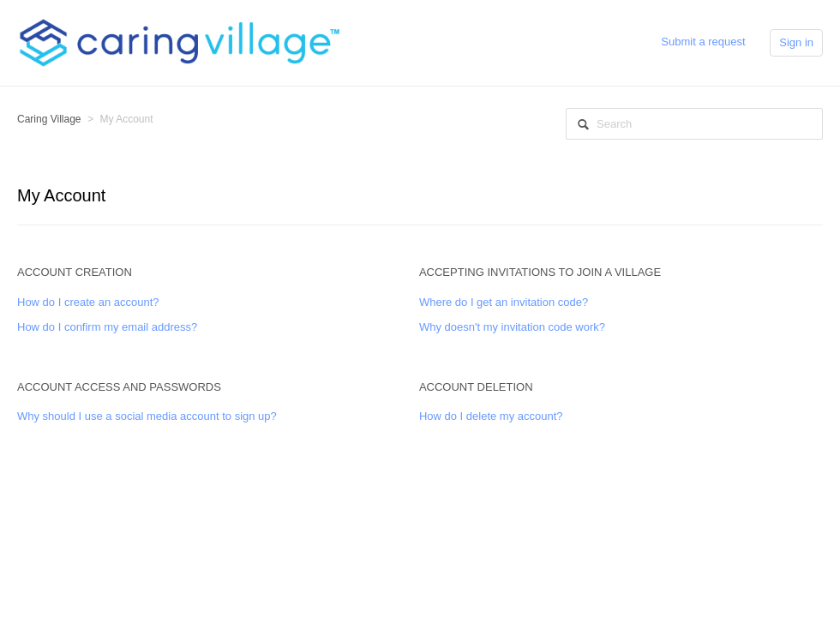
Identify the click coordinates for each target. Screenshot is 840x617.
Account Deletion (476, 387)
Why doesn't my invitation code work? (512, 327)
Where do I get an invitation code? (504, 302)
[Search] (694, 124)
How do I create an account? (88, 302)
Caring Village (49, 119)
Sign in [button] (796, 42)
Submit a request (703, 42)
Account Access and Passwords (119, 387)
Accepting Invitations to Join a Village (540, 272)
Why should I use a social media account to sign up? (147, 416)
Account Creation (75, 272)
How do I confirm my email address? (107, 327)
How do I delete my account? (491, 416)
